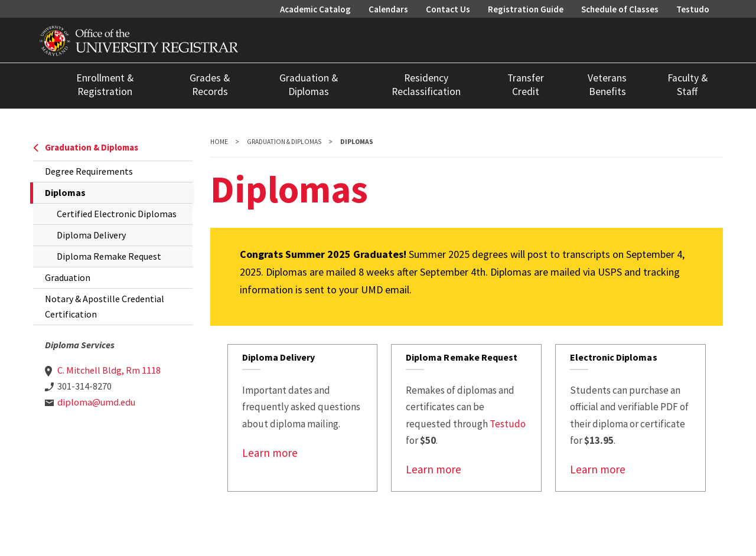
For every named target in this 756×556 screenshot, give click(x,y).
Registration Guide (526, 9)
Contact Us (448, 9)
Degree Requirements (89, 171)
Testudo (693, 9)
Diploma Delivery (91, 235)
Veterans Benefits (607, 85)
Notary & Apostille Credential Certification (105, 306)
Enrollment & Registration (105, 85)
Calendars (388, 9)
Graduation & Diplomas (309, 85)
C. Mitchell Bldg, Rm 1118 (109, 370)
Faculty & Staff (687, 85)
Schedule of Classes (620, 9)
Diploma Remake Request (109, 256)
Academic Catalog (315, 9)
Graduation (68, 277)
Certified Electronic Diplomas (117, 214)
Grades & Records (210, 85)
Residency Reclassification (426, 85)
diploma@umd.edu (96, 402)
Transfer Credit (526, 85)
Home (219, 142)
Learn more (270, 453)
